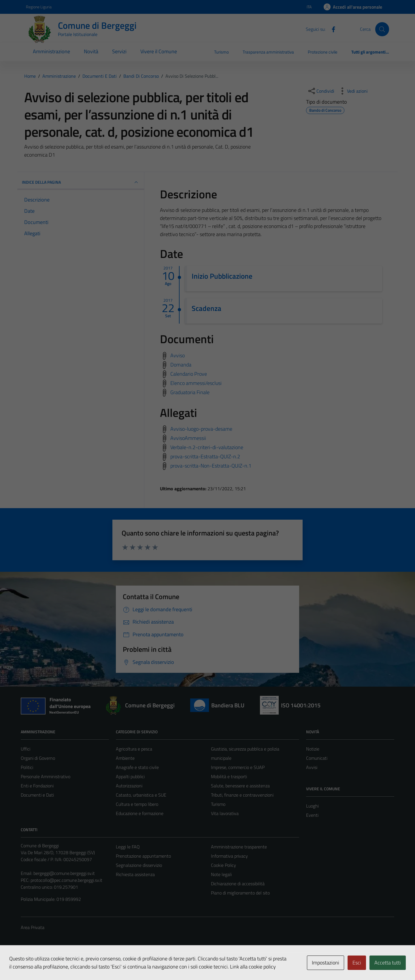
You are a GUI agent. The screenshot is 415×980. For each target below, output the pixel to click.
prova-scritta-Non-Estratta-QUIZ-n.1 (211, 466)
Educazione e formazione (140, 813)
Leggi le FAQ (128, 847)
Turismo (221, 52)
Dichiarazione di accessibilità (238, 884)
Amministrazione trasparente (239, 847)
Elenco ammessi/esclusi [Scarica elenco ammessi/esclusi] (196, 383)
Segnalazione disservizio (139, 865)
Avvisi (312, 767)
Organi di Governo (38, 758)
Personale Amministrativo (46, 776)
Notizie (313, 749)
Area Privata (33, 927)
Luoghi (312, 806)
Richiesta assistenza (135, 874)
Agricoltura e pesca (134, 749)
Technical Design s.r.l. (60, 963)
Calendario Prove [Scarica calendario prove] (189, 374)
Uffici (26, 749)
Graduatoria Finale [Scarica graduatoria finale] (190, 392)
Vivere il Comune (159, 51)
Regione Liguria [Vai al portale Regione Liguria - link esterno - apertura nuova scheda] (39, 7)
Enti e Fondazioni (37, 786)
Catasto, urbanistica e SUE (141, 795)
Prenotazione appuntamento (143, 856)
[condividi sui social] (321, 91)
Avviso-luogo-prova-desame (201, 429)
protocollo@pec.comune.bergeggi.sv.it (66, 880)
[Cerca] (382, 29)
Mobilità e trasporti (229, 776)
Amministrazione (51, 51)
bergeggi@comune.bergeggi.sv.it (64, 873)
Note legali (221, 874)
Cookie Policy (223, 865)
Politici (27, 767)
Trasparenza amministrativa (268, 52)
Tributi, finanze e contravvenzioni (242, 795)
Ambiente (125, 758)
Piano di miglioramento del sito (240, 893)
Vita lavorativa (225, 813)
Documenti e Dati (37, 795)
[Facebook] (331, 29)
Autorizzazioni (129, 786)
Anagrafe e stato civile (137, 767)
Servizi (119, 51)
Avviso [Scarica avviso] (178, 355)
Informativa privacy (229, 856)
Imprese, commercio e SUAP (238, 767)
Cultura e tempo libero (137, 804)
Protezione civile (323, 52)
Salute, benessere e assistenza (240, 786)
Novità (91, 51)
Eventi (312, 815)
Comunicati (317, 758)
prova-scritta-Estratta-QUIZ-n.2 (205, 456)
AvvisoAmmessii (188, 438)
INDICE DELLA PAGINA (81, 182)
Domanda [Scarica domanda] (181, 364)
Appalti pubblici (130, 776)
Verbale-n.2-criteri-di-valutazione (207, 447)
